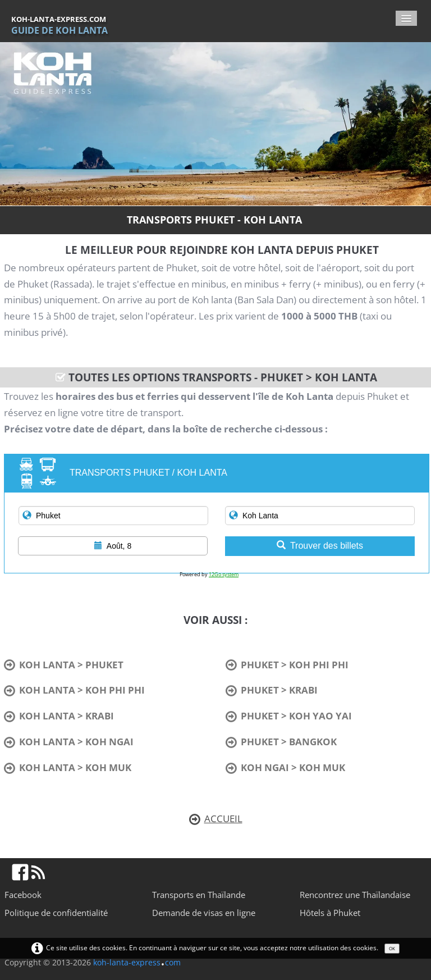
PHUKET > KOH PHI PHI (287, 665)
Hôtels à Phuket (330, 913)
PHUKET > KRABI (272, 690)
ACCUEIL (216, 819)
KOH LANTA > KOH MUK (68, 767)
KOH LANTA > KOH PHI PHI (74, 690)
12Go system (224, 574)
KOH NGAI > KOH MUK (285, 767)
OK (392, 948)
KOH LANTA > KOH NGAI (69, 742)
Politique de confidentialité (56, 913)
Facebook (23, 895)
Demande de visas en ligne (204, 913)
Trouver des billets (320, 546)
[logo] (64, 25)
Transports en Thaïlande (199, 895)
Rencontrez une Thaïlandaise (355, 895)
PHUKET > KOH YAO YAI (289, 716)
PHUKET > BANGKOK (281, 742)
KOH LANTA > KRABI (59, 716)
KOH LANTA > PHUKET (64, 665)
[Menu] (406, 18)
